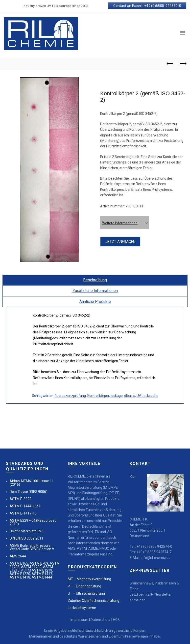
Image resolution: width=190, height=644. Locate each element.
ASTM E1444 (42, 577)
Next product (183, 64)
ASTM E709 (39, 563)
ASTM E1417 (42, 574)
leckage (117, 396)
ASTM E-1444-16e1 (25, 506)
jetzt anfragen (120, 242)
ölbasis (130, 396)
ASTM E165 (19, 563)
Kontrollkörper (98, 396)
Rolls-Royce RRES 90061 (29, 492)
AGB (116, 620)
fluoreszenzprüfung (70, 396)
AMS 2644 (18, 556)
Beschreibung (95, 280)
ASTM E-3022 (21, 499)
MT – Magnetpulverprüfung (89, 579)
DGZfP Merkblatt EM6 (27, 531)
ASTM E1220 (20, 574)
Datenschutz (101, 620)
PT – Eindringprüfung (84, 586)
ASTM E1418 (20, 577)
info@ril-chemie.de (156, 558)
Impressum (79, 620)
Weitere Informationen (126, 223)
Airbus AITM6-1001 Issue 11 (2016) (32, 483)
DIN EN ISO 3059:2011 (26, 538)
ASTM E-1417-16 (23, 513)
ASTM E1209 (31, 567)
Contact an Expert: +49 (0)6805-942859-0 (147, 6)
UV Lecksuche (147, 396)
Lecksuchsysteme (82, 608)
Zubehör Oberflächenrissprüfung (94, 601)
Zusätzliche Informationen (95, 291)
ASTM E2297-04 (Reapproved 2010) (33, 522)
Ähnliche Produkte (95, 302)
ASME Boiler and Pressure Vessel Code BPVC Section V (32, 547)
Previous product (170, 64)
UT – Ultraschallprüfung (86, 593)
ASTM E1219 (42, 570)
